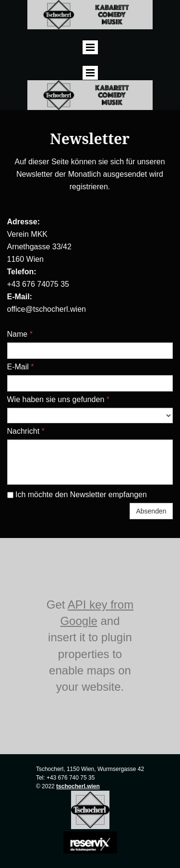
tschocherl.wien (78, 786)
